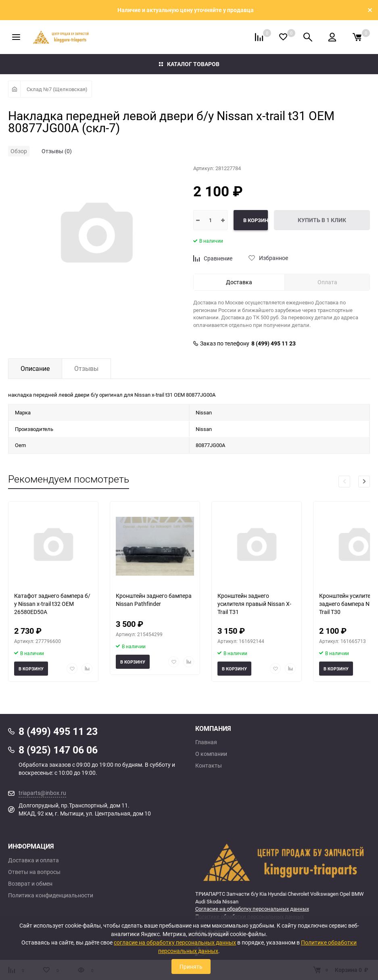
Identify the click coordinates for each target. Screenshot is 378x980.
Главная (206, 742)
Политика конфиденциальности (51, 895)
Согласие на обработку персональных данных (252, 909)
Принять (191, 966)
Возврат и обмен (30, 884)
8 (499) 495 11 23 (274, 343)
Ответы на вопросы (34, 872)
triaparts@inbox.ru (42, 793)
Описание (35, 368)
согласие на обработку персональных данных (175, 942)
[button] (364, 482)
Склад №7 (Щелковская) (57, 89)
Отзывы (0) (57, 151)
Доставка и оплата (33, 860)
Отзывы (86, 368)
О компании (211, 754)
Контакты (209, 766)
